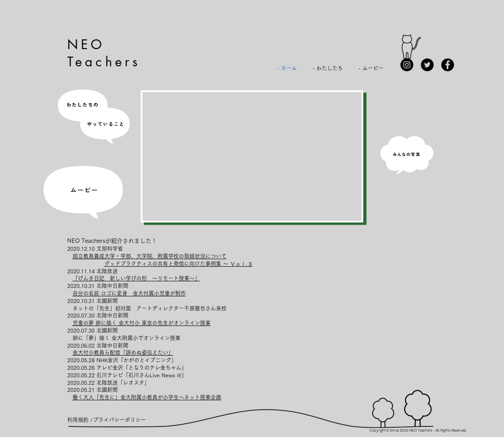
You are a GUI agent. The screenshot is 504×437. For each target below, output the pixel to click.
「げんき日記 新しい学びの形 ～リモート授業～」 (136, 278)
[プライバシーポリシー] (119, 420)
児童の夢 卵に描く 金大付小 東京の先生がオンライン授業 (142, 323)
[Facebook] (448, 65)
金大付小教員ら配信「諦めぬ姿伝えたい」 (123, 353)
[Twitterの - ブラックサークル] (427, 65)
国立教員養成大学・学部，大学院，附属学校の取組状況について (150, 256)
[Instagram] (407, 65)
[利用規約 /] (80, 420)
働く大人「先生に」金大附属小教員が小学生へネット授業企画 (147, 397)
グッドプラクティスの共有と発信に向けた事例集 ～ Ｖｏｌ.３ (179, 264)
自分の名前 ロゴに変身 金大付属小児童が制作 (129, 293)
